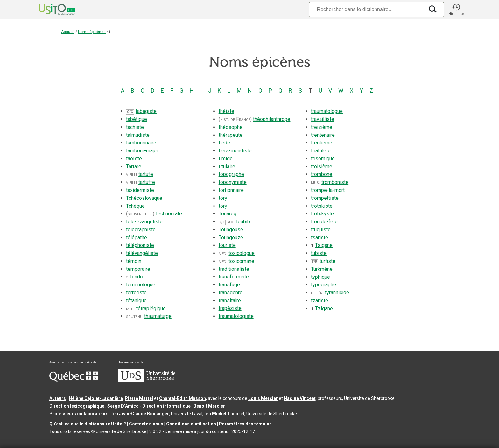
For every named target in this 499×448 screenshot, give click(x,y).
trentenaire (323, 135)
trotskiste (322, 206)
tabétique (137, 119)
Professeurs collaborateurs (79, 414)
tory (223, 198)
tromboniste (335, 182)
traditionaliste (234, 269)
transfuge (229, 285)
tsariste (320, 238)
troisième (322, 167)
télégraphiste (141, 230)
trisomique (323, 159)
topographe (231, 174)
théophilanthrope (272, 119)
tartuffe (147, 182)
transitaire (230, 301)
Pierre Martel (139, 398)
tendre (137, 277)
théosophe (231, 127)
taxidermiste (140, 190)
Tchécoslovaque (144, 198)
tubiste (319, 253)
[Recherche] (367, 9)
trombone (322, 174)
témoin (134, 261)
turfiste (327, 261)
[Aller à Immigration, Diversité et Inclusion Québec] (74, 380)
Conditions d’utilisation (191, 424)
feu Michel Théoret (224, 414)
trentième (322, 143)
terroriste (136, 293)
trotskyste (322, 214)
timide (226, 159)
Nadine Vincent (300, 398)
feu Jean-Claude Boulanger (140, 414)
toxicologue (242, 253)
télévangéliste (142, 253)
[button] (456, 10)
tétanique (136, 301)
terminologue (141, 285)
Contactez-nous (146, 424)
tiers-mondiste (235, 151)
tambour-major (142, 151)
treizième (322, 127)
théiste (226, 111)
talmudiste (138, 135)
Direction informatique (166, 406)
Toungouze (231, 238)
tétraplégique (151, 308)
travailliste (323, 119)
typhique (320, 277)
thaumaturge (158, 316)
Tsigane (324, 245)
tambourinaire (141, 143)
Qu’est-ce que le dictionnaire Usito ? (88, 424)
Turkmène (322, 269)
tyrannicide (337, 293)
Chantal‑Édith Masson (183, 398)
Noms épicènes (92, 32)
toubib (243, 222)
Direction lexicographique (77, 406)
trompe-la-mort (328, 190)
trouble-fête (324, 222)
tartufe (146, 174)
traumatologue (327, 111)
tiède (224, 143)
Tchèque (135, 206)
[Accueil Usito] (50, 10)
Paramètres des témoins (245, 424)
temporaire (138, 269)
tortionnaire (231, 190)
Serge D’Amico (123, 406)
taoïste (134, 159)
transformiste (234, 277)
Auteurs (58, 398)
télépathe (137, 238)
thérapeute (231, 135)
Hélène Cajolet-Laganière (96, 398)
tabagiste (146, 111)
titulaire (227, 167)
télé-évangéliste (144, 222)
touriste (227, 245)
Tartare (134, 167)
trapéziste (230, 308)
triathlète (321, 151)
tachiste (135, 127)
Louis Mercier (263, 398)
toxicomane (241, 261)
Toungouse (231, 230)
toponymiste (233, 182)
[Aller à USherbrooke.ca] (147, 381)
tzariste (320, 301)
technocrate (169, 214)
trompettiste (325, 198)
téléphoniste (140, 245)
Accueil (68, 32)
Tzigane (324, 308)
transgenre (231, 293)
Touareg (228, 214)
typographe (323, 285)
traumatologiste (236, 316)
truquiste (321, 230)
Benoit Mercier (209, 406)
